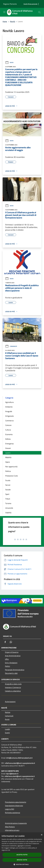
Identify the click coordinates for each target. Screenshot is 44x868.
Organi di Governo (12, 652)
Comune (8, 425)
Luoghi (7, 729)
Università (9, 508)
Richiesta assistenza (12, 813)
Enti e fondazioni (11, 663)
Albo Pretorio (10, 827)
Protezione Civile (12, 476)
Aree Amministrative (13, 656)
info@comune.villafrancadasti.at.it (19, 758)
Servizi (8, 485)
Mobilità (8, 457)
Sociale (8, 490)
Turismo (8, 503)
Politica (8, 471)
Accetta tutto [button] (22, 855)
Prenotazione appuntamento (16, 802)
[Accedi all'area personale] (30, 4)
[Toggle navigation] (4, 12)
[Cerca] (39, 12)
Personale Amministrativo (15, 670)
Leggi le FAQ (10, 809)
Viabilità (8, 513)
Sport (7, 494)
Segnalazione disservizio (14, 806)
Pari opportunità (11, 467)
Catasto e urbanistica (13, 691)
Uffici (7, 659)
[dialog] (22, 850)
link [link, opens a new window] (9, 850)
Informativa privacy (12, 830)
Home (5, 21)
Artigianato (10, 416)
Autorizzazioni (10, 702)
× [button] (42, 835)
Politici (7, 666)
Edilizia (8, 439)
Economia (9, 434)
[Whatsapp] (11, 642)
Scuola (8, 480)
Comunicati (11, 346)
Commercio (9, 421)
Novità (13, 21)
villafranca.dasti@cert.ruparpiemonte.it (20, 763)
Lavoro (8, 453)
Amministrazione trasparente (16, 823)
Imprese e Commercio (13, 687)
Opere (8, 462)
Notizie (8, 712)
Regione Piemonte (10, 4)
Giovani (8, 448)
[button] (22, 864)
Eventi (7, 733)
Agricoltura (9, 402)
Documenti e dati (11, 673)
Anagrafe (9, 411)
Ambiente (9, 407)
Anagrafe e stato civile (13, 684)
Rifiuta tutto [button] (22, 860)
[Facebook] (5, 642)
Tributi (8, 499)
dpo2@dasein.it (12, 774)
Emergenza (9, 444)
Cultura (8, 430)
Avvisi (9, 62)
